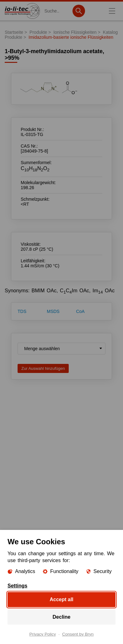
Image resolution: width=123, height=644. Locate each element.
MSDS (53, 311)
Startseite (14, 32)
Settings (17, 586)
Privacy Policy (43, 634)
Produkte (38, 32)
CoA (80, 311)
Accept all (61, 599)
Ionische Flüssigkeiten (75, 32)
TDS (22, 311)
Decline (62, 617)
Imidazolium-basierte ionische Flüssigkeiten (71, 37)
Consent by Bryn (78, 634)
